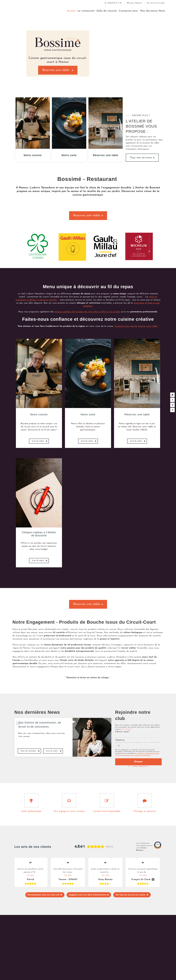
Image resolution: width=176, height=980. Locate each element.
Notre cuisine (33, 155)
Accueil (71, 11)
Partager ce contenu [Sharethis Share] (172, 410)
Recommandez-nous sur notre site (44, 895)
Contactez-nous (128, 11)
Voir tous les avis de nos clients (131, 895)
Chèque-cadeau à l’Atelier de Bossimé (39, 534)
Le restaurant (86, 11)
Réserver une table (106, 155)
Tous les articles (29, 751)
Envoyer (138, 762)
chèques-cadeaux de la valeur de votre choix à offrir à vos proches (88, 312)
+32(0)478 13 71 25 (113, 3)
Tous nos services (142, 158)
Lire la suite (38, 441)
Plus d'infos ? (127, 729)
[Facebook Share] (172, 400)
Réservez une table (58, 70)
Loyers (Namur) (135, 3)
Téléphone (120, 740)
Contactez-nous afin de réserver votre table (136, 326)
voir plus (30, 875)
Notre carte (69, 155)
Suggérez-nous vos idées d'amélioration (88, 895)
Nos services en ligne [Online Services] (156, 3)
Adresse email (123, 732)
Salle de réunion (107, 11)
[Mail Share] (172, 395)
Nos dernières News (153, 11)
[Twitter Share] (172, 405)
